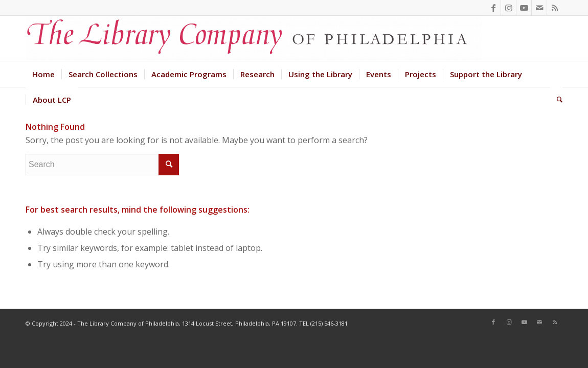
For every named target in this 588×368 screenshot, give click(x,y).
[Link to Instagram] (508, 8)
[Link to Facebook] (493, 8)
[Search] (556, 100)
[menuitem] (43, 74)
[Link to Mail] (539, 8)
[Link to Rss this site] (555, 8)
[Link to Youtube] (524, 8)
